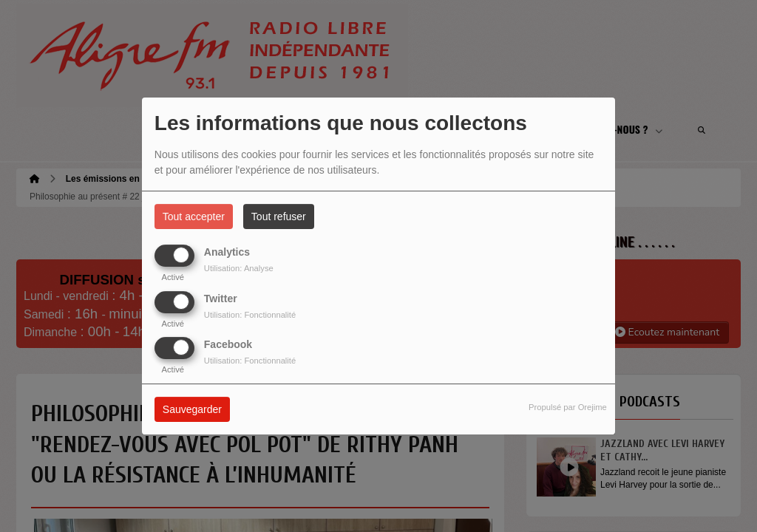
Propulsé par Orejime (568, 407)
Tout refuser (279, 216)
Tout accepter (194, 216)
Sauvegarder (192, 409)
